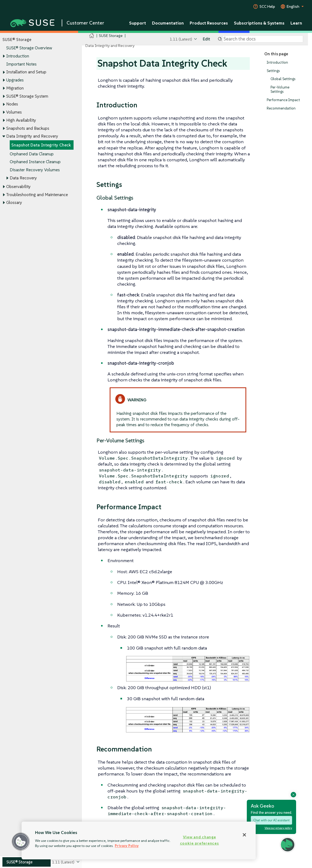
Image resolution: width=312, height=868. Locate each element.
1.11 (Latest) (181, 39)
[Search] (263, 39)
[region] (139, 840)
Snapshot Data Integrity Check (41, 145)
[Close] (244, 835)
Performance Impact (283, 100)
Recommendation (281, 108)
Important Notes (21, 64)
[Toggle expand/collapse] (4, 56)
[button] (21, 842)
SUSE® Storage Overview (29, 48)
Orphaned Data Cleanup (32, 154)
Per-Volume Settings (280, 89)
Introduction (18, 56)
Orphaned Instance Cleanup (35, 162)
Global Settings (283, 79)
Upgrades (15, 80)
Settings (273, 71)
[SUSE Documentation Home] (92, 36)
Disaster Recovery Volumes (35, 170)
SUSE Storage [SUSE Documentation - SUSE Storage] (111, 35)
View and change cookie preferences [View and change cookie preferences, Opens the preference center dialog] (200, 840)
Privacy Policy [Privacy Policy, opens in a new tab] (127, 846)
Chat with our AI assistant (271, 820)
